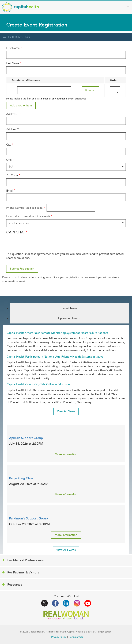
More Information (66, 454)
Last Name (13, 63)
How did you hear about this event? (28, 216)
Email (10, 191)
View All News (66, 411)
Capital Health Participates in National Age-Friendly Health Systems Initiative (55, 357)
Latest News (69, 308)
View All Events (66, 550)
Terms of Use (76, 637)
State (9, 160)
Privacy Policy (59, 637)
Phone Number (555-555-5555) (25, 208)
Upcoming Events (69, 318)
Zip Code (12, 175)
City (9, 145)
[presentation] (33, 245)
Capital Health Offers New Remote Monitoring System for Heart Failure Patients (57, 333)
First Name (13, 48)
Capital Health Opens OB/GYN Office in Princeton (38, 384)
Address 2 (12, 129)
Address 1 (12, 114)
